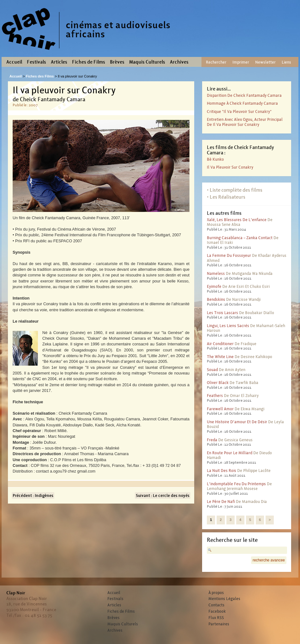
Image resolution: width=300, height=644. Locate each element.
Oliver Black (218, 383)
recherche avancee (269, 560)
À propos (216, 593)
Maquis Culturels (147, 62)
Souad (212, 370)
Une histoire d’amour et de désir (237, 422)
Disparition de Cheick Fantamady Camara (244, 95)
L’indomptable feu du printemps (236, 484)
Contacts (216, 605)
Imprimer (241, 62)
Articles (59, 62)
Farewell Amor (220, 409)
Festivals (36, 62)
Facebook (217, 611)
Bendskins (216, 299)
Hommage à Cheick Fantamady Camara (242, 103)
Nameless (216, 273)
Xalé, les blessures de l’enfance (237, 220)
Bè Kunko (215, 159)
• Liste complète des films (235, 190)
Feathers (215, 396)
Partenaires (219, 624)
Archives (179, 62)
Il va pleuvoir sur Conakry (230, 167)
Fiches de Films (89, 62)
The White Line (220, 357)
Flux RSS (216, 618)
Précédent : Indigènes (33, 495)
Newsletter (265, 62)
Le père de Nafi (221, 502)
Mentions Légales (224, 599)
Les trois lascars (222, 313)
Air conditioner (220, 344)
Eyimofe (214, 286)
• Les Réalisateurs (226, 197)
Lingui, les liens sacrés (228, 326)
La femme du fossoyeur (229, 255)
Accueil (14, 62)
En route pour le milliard (230, 453)
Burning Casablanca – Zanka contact (240, 238)
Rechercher (216, 62)
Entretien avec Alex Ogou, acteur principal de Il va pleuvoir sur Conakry (245, 122)
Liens (286, 62)
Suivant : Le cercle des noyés (163, 495)
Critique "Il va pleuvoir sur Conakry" (239, 111)
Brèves (117, 62)
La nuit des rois (222, 471)
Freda (212, 440)
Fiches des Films (40, 76)
